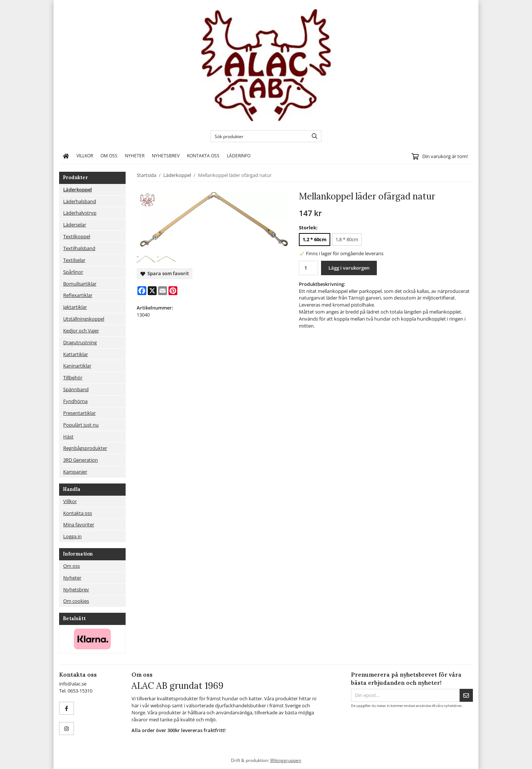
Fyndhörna (75, 401)
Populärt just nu (81, 425)
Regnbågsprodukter (85, 448)
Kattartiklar (76, 354)
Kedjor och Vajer (81, 331)
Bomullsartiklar (80, 284)
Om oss (109, 155)
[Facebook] (142, 291)
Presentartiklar (79, 413)
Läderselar (75, 225)
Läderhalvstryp (80, 213)
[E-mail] (163, 291)
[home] (66, 156)
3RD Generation (81, 460)
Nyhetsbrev (166, 155)
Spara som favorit (165, 273)
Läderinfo (239, 155)
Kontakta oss (203, 155)
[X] (152, 291)
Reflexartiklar (78, 295)
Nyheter (135, 155)
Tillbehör (73, 377)
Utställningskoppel (84, 319)
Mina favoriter (79, 524)
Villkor (85, 155)
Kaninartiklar (77, 366)
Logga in (72, 536)
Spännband (76, 389)
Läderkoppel (78, 189)
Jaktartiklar (75, 307)
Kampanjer (75, 472)
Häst (68, 437)
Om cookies (76, 601)
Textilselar (74, 260)
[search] (313, 136)
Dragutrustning (80, 342)
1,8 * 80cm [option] (347, 239)
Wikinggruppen (286, 760)
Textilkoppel (77, 236)
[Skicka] (466, 695)
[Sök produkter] (258, 136)
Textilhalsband (79, 248)
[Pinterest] (173, 291)
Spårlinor (73, 272)
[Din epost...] (405, 695)
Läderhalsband (80, 201)
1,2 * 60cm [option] (315, 239)
